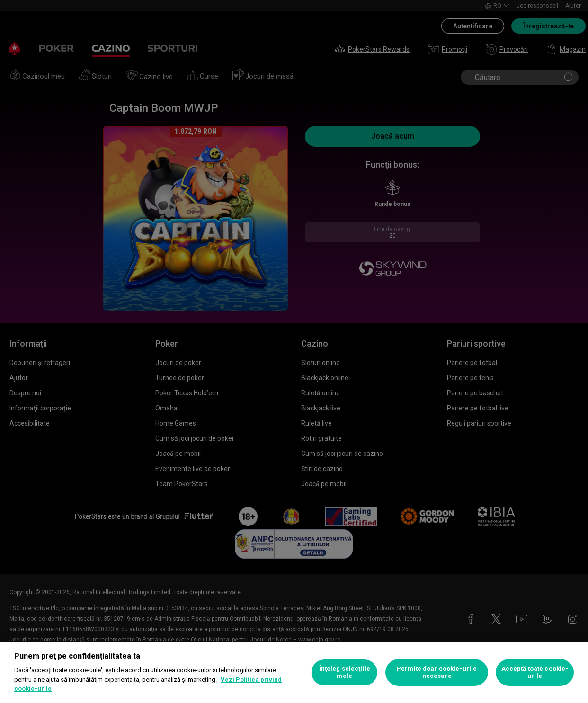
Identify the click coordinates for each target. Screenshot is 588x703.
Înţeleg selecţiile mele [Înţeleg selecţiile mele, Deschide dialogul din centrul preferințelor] (345, 672)
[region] (294, 672)
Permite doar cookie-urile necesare (437, 672)
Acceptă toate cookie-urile (535, 672)
